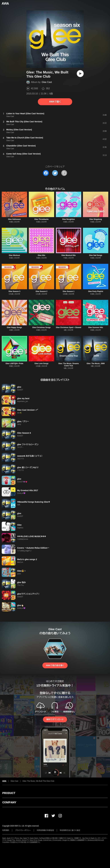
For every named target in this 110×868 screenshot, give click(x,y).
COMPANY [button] (9, 802)
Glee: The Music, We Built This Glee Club (38, 781)
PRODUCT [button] (9, 793)
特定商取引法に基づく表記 (70, 830)
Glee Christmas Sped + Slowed (68, 327)
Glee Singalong (96, 219)
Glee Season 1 (68, 291)
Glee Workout (14, 255)
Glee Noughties (68, 219)
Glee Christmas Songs (41, 327)
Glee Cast (47, 82)
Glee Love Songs (41, 364)
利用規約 (6, 830)
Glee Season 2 (41, 291)
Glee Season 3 (14, 291)
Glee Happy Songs (14, 327)
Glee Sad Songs (96, 255)
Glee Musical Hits (69, 255)
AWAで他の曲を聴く (55, 665)
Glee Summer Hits (96, 327)
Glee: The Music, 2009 (96, 364)
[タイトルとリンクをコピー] (64, 173)
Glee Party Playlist (96, 291)
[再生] (80, 74)
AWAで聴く (55, 102)
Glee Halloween (14, 219)
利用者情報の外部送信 (45, 830)
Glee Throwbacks (41, 219)
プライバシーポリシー (23, 830)
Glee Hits (41, 255)
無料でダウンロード (55, 719)
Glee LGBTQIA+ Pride (14, 364)
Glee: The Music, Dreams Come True (69, 365)
